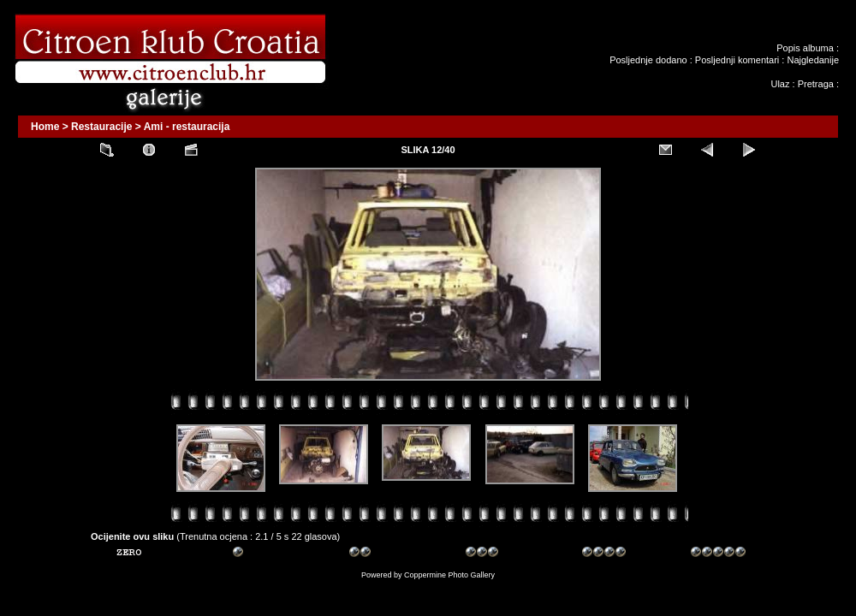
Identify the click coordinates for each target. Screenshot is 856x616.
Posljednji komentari (737, 60)
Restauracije (101, 127)
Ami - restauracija (187, 127)
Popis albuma (805, 48)
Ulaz (780, 84)
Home (45, 127)
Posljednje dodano (648, 60)
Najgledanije (813, 60)
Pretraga (816, 84)
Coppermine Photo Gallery (449, 575)
